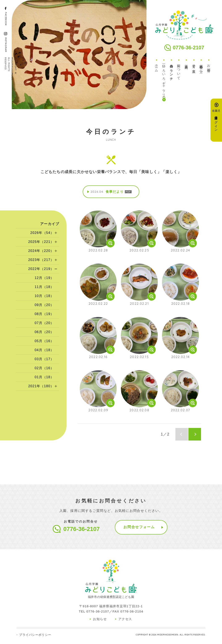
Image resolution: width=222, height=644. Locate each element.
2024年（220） (41, 251)
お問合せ (209, 67)
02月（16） (44, 368)
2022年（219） (41, 269)
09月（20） (44, 305)
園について (179, 71)
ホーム (157, 67)
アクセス (125, 619)
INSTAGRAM (6, 45)
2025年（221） (41, 242)
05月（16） (44, 341)
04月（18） (44, 350)
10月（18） (44, 296)
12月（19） (44, 278)
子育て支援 (194, 65)
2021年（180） (41, 387)
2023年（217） (41, 260)
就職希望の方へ (201, 68)
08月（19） (44, 314)
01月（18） (44, 377)
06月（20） (44, 332)
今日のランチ (172, 71)
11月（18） (44, 287)
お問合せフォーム (139, 527)
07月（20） (44, 323)
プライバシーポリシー (35, 635)
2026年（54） (42, 233)
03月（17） (44, 359)
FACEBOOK (6, 19)
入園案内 (186, 63)
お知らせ (100, 619)
